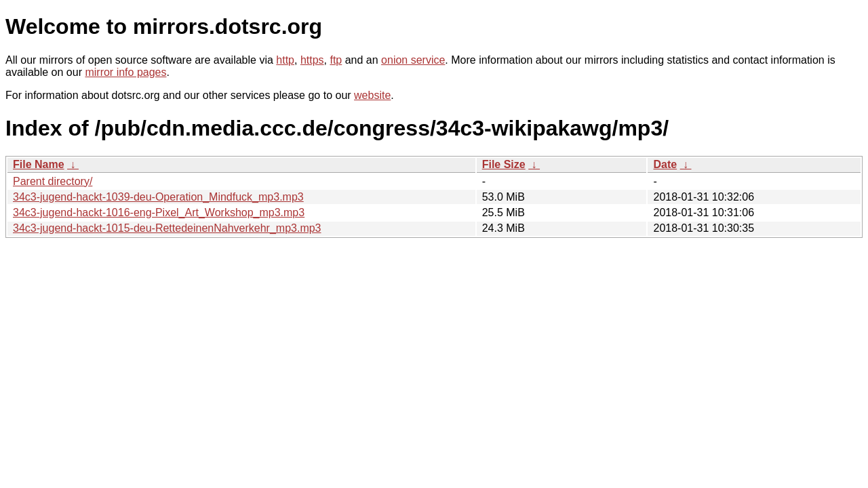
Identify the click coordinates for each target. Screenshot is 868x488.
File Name (39, 164)
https (312, 60)
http (285, 60)
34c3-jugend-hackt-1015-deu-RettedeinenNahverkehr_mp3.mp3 (167, 228)
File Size (504, 164)
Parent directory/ (53, 181)
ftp (336, 60)
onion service (413, 60)
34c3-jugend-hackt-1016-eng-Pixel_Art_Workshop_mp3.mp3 (159, 212)
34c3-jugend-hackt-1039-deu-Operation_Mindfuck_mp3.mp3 (158, 197)
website (372, 95)
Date (665, 164)
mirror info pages (125, 72)
